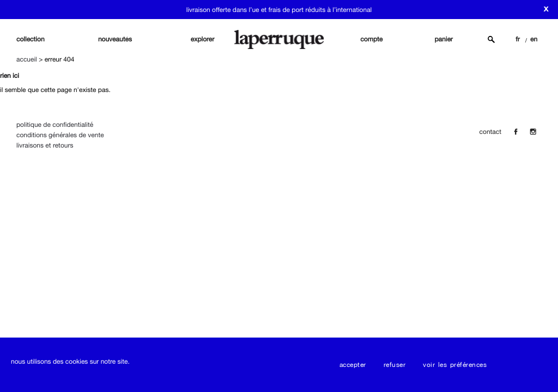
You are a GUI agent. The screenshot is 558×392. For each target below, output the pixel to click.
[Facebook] (515, 132)
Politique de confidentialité (55, 125)
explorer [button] (203, 39)
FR (518, 39)
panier (444, 39)
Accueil (27, 59)
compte (371, 39)
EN (534, 39)
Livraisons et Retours (45, 145)
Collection (31, 39)
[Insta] (533, 132)
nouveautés (115, 39)
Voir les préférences (455, 365)
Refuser (395, 365)
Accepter (353, 365)
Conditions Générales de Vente (60, 135)
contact (490, 132)
